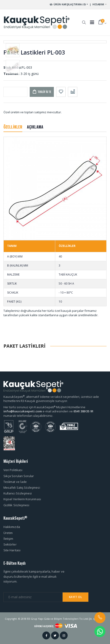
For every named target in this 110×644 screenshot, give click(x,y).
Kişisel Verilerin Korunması (22, 499)
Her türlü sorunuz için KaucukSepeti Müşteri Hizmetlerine (44, 407)
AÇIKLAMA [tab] (35, 127)
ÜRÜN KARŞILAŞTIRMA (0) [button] (68, 4)
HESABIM (98, 4)
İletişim (8, 539)
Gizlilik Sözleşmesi (16, 505)
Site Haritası (12, 550)
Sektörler (10, 544)
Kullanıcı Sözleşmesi (18, 493)
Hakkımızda (12, 527)
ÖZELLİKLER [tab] (13, 127)
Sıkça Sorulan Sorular (19, 476)
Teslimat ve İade (15, 482)
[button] (84, 20)
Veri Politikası (13, 470)
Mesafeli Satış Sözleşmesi (22, 488)
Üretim (8, 533)
